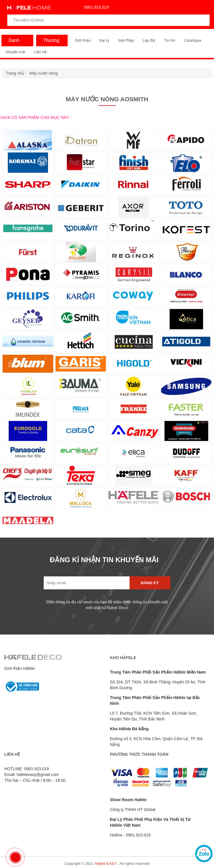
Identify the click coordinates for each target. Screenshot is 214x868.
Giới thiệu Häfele (20, 668)
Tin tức (170, 40)
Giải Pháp (126, 40)
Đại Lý (104, 40)
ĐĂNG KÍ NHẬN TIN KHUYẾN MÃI (104, 560)
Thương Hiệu (50, 42)
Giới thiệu (83, 40)
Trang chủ (15, 73)
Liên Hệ (40, 52)
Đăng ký (150, 583)
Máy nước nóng (44, 73)
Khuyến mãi (15, 52)
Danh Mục (13, 42)
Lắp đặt (149, 40)
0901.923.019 (95, 7)
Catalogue (193, 40)
